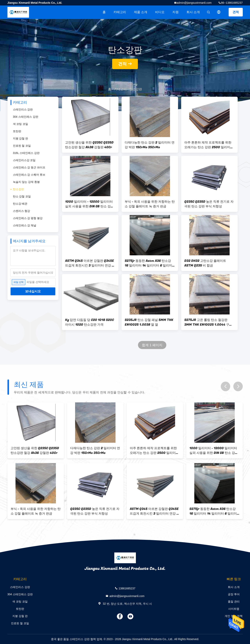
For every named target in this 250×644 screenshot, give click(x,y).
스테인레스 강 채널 (25, 225)
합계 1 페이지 (152, 345)
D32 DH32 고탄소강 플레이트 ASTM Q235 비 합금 (205, 263)
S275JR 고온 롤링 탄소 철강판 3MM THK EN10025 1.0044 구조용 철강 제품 (208, 322)
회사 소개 (193, 12)
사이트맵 (234, 609)
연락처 (234, 623)
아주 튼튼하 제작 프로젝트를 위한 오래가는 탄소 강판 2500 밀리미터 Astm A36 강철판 (209, 145)
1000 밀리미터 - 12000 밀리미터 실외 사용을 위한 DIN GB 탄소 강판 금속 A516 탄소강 (89, 204)
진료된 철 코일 (22, 146)
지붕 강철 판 (21, 138)
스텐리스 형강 (22, 211)
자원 (175, 12)
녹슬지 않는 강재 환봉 (26, 182)
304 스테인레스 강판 (26, 117)
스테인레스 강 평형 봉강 (28, 218)
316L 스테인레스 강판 (26, 153)
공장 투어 (234, 594)
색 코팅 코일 (21, 124)
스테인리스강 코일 (24, 160)
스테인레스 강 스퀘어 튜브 (29, 175)
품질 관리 (234, 602)
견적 (236, 12)
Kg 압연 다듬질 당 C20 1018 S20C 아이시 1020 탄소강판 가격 (90, 322)
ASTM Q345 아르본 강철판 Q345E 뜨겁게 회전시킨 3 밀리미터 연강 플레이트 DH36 (90, 263)
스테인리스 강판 (23, 109)
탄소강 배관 (20, 204)
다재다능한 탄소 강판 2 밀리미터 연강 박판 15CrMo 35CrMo (150, 145)
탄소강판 (18, 189)
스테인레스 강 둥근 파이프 (29, 167)
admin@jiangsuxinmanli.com (194, 3)
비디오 (160, 12)
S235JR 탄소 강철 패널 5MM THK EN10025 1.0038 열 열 (149, 322)
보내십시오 (33, 291)
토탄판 (17, 131)
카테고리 (120, 12)
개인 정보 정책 (234, 616)
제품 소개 (141, 12)
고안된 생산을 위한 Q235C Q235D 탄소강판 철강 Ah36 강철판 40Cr (89, 145)
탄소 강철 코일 (22, 196)
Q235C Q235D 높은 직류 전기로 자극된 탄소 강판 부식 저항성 (209, 204)
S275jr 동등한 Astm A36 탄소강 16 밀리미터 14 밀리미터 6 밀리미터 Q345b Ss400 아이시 (148, 263)
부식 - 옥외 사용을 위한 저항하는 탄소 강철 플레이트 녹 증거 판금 (150, 204)
